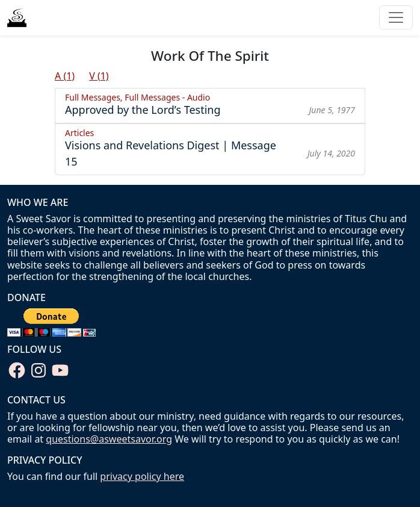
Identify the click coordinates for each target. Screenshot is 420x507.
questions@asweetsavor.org (109, 439)
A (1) (65, 76)
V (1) (99, 76)
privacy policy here (142, 476)
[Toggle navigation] (396, 17)
